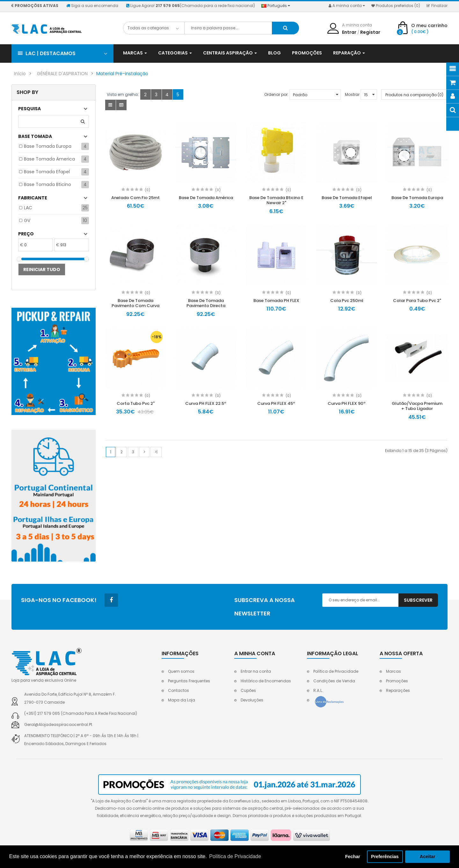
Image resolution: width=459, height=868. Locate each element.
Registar (370, 32)
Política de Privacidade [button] (235, 856)
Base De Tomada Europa (417, 198)
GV (27, 220)
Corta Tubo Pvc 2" (136, 403)
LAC (28, 208)
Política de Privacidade (336, 671)
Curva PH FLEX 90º (347, 403)
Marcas (393, 671)
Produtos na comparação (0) (414, 95)
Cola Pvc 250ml (347, 301)
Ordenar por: (276, 94)
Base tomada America (49, 159)
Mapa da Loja (182, 700)
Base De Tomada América (206, 198)
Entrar (349, 32)
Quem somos (181, 671)
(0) (147, 190)
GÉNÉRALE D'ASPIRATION (62, 74)
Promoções (397, 681)
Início (20, 74)
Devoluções (252, 700)
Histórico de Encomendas (266, 681)
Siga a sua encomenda (92, 6)
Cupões (248, 690)
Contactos (178, 690)
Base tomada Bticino (47, 184)
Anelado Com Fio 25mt (135, 198)
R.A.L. (318, 690)
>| (156, 452)
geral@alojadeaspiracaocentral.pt (58, 725)
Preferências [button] (385, 857)
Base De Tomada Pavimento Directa (206, 303)
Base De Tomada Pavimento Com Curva (135, 303)
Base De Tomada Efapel (347, 198)
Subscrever (418, 600)
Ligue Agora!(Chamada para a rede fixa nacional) (191, 6)
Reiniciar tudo (42, 269)
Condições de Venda (334, 681)
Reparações (398, 690)
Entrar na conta (256, 671)
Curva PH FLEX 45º (276, 403)
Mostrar (352, 94)
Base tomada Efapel (47, 172)
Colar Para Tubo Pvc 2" (417, 301)
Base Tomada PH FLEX (276, 301)
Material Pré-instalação (122, 74)
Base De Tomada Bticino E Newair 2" (276, 200)
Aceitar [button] (428, 857)
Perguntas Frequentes (189, 681)
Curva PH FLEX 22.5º (206, 403)
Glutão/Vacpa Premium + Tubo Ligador (417, 406)
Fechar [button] (353, 857)
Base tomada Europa (48, 146)
